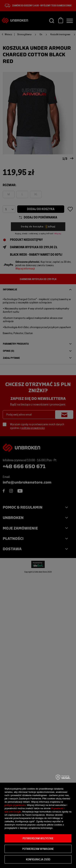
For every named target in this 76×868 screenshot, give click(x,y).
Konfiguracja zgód (38, 859)
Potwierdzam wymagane (38, 849)
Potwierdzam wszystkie (38, 838)
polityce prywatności (15, 805)
